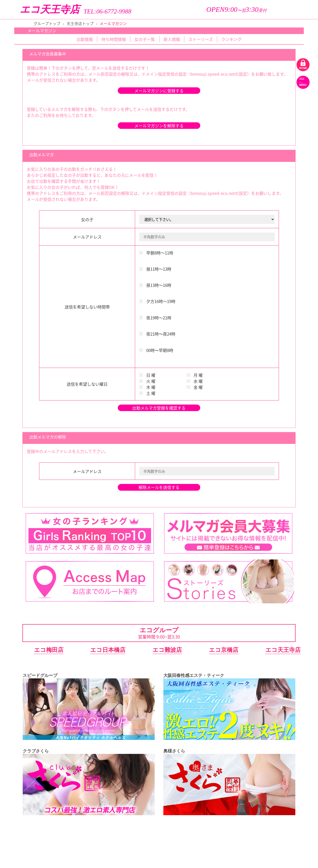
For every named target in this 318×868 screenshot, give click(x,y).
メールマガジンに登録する (159, 91)
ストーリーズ (201, 39)
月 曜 (195, 375)
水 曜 (195, 381)
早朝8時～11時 (156, 253)
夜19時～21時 (155, 318)
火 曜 (147, 381)
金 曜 (195, 387)
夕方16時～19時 (157, 301)
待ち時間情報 (114, 39)
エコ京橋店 (224, 650)
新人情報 (172, 39)
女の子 (87, 219)
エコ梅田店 (49, 650)
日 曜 (147, 375)
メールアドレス (87, 237)
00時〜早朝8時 (156, 350)
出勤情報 (85, 39)
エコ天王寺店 (50, 10)
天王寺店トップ (80, 23)
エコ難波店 (167, 650)
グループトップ (47, 23)
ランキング (231, 39)
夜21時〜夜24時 (157, 334)
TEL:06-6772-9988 (108, 12)
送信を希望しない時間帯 (87, 307)
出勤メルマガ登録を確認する (159, 408)
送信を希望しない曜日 (87, 384)
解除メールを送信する (159, 487)
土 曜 (147, 393)
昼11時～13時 (155, 269)
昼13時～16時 (155, 285)
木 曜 (147, 387)
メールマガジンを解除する (159, 126)
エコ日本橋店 (108, 650)
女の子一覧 (145, 39)
